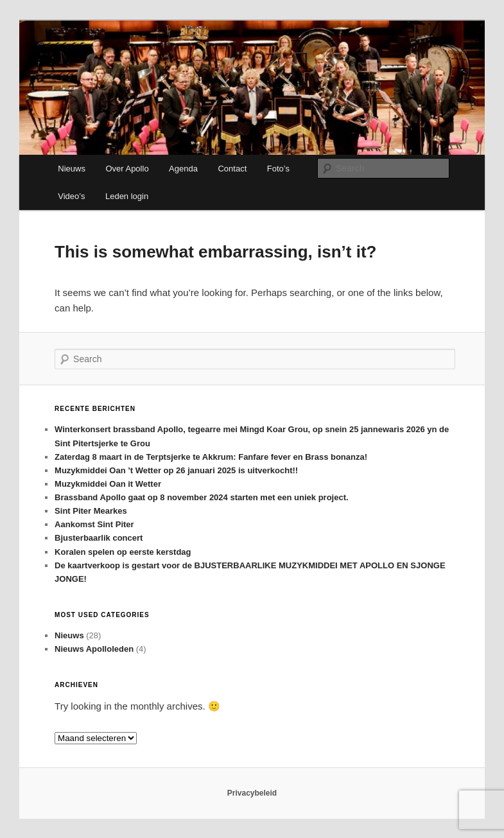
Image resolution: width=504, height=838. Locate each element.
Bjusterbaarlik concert (99, 538)
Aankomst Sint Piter (94, 524)
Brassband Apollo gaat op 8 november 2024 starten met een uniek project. (203, 497)
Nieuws (72, 169)
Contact (232, 169)
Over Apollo (127, 169)
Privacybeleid (252, 793)
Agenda (183, 169)
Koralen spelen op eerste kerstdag (123, 552)
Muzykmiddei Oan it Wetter (108, 484)
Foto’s (278, 169)
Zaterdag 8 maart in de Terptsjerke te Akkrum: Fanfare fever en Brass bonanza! (211, 457)
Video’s (71, 196)
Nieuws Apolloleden (94, 649)
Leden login (127, 196)
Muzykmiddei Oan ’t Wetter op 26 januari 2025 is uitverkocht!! (176, 470)
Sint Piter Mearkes (91, 511)
